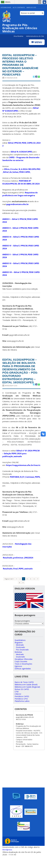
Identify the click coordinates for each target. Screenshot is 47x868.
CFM (17, 702)
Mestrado (20, 656)
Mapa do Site (31, 7)
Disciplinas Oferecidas (24, 670)
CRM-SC (18, 705)
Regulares (19, 653)
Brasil (8, 2)
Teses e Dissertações (23, 675)
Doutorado (20, 658)
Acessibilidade (6, 7)
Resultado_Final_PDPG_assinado (18, 580)
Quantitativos (20, 651)
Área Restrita (19, 36)
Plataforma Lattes (22, 712)
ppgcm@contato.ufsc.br (17, 210)
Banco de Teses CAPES (24, 693)
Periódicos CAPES (22, 707)
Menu (37, 42)
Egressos (18, 677)
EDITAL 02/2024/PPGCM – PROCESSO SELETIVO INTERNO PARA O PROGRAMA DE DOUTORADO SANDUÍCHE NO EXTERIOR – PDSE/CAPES (21, 68)
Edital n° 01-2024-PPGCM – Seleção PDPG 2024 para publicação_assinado (21, 464)
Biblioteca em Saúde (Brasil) (26, 695)
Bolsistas (18, 663)
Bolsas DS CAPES (22, 700)
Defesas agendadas (23, 679)
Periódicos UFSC (21, 710)
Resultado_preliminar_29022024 (18, 569)
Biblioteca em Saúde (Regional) (27, 698)
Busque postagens (22, 632)
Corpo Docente (21, 672)
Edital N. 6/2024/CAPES (21, 157)
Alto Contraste (19, 7)
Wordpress (7, 861)
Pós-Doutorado (22, 660)
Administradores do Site (35, 36)
